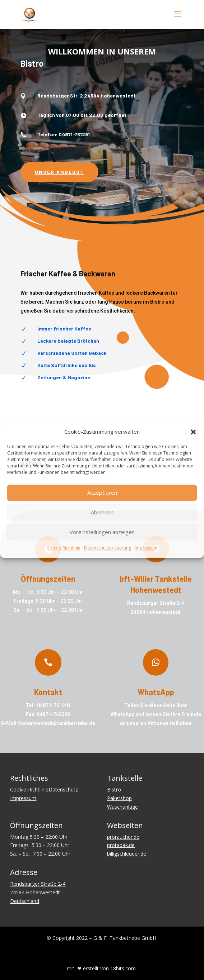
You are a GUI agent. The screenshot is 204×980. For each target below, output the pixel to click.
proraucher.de (123, 837)
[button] (193, 432)
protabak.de (121, 845)
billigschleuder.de (127, 854)
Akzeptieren (102, 493)
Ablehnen (102, 513)
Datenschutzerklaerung (108, 548)
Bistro (114, 789)
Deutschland (25, 901)
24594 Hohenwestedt (35, 892)
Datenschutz (63, 789)
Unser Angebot (59, 172)
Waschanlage (122, 807)
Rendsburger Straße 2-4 (38, 884)
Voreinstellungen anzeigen (102, 532)
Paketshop (119, 798)
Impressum (146, 548)
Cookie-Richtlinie (64, 548)
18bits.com (123, 968)
